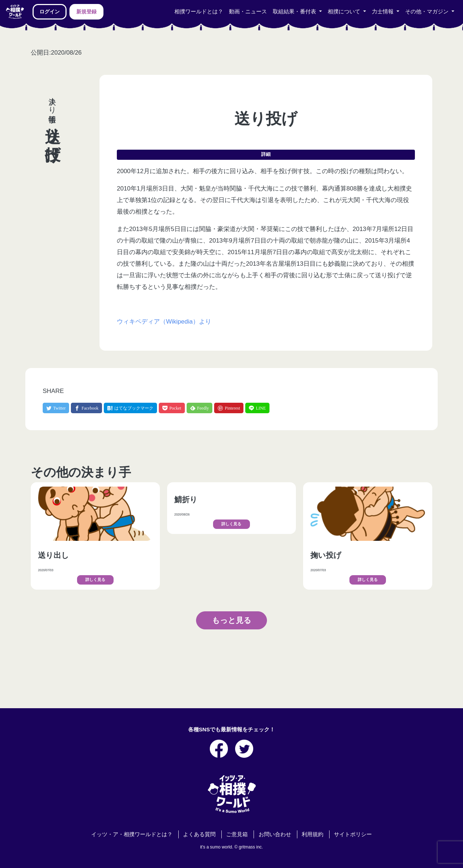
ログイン (50, 12)
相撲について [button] (345, 12)
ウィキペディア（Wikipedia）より (164, 322)
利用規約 (313, 834)
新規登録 (86, 12)
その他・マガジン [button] (428, 12)
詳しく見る (95, 580)
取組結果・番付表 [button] (295, 12)
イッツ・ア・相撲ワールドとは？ (132, 834)
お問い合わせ (275, 834)
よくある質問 (199, 834)
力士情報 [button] (383, 12)
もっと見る (232, 620)
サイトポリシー (353, 834)
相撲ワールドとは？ (199, 12)
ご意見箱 (237, 834)
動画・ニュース (248, 12)
